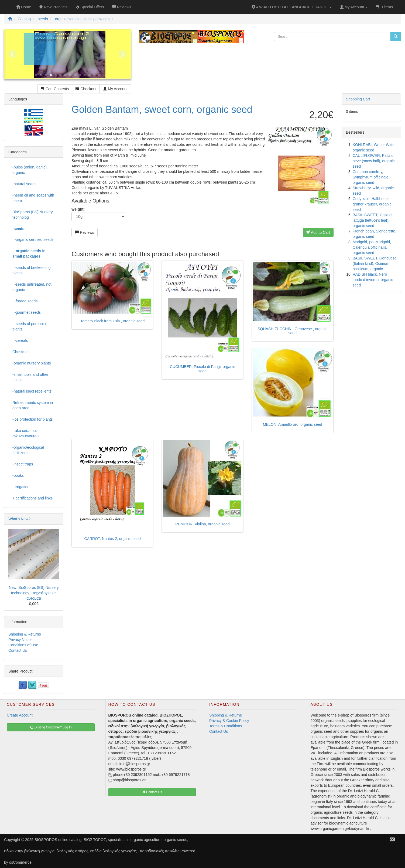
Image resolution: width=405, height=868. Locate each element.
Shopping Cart (358, 99)
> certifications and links (32, 498)
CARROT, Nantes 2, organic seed (113, 539)
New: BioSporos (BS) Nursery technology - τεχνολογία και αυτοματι (34, 593)
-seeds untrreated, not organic (32, 287)
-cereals (20, 340)
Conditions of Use (23, 645)
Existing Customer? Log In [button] (51, 727)
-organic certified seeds (33, 239)
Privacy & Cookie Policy (229, 721)
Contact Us (18, 650)
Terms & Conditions (226, 726)
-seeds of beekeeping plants (32, 270)
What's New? (19, 519)
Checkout (86, 89)
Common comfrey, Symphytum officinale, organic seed (371, 177)
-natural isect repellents (32, 391)
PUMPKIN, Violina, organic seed (202, 524)
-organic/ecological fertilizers (28, 450)
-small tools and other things (30, 377)
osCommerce (20, 862)
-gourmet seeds (27, 312)
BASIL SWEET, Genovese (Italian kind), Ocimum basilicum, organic (375, 264)
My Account (115, 89)
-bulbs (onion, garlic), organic (30, 170)
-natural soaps (24, 184)
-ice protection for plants (32, 419)
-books (18, 475)
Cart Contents (55, 89)
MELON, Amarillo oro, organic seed (292, 424)
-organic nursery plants (32, 363)
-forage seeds (25, 301)
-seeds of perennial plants (30, 326)
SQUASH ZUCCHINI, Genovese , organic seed (292, 331)
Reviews (85, 232)
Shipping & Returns (25, 634)
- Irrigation (21, 487)
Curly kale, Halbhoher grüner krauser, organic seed (372, 204)
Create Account (20, 715)
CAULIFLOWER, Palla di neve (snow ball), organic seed (374, 161)
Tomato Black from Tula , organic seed (112, 321)
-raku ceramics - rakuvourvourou (26, 433)
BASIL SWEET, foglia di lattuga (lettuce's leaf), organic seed (373, 220)
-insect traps (23, 464)
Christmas (21, 352)
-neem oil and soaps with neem (33, 198)
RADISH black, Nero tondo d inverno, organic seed (373, 280)
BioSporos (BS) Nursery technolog (32, 215)
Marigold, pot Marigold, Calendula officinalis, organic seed (372, 247)
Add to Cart (318, 232)
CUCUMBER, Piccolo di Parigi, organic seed (202, 369)
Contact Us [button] (152, 792)
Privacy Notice (20, 640)
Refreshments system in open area (33, 405)
